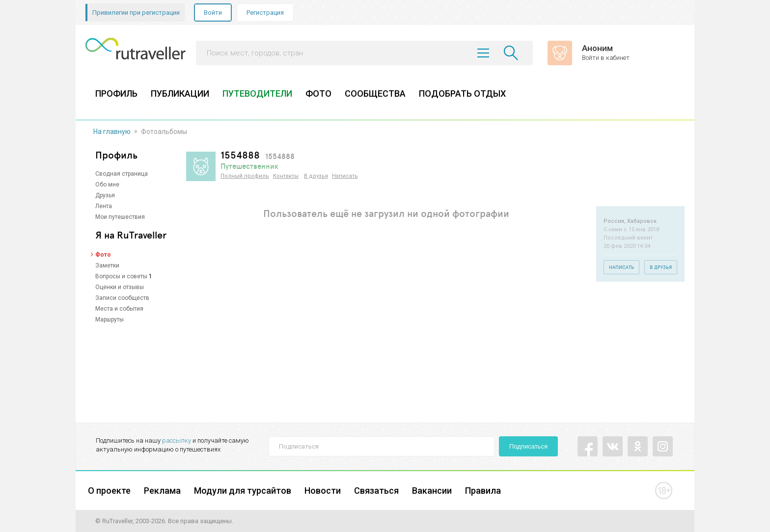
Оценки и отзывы (120, 287)
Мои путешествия (120, 217)
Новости (323, 491)
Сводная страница (122, 174)
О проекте (109, 491)
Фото (103, 255)
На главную (112, 132)
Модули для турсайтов (243, 491)
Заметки (107, 266)
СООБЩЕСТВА (375, 93)
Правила (483, 491)
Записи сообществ (122, 298)
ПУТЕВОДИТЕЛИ (257, 93)
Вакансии (432, 491)
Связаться (376, 491)
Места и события (119, 309)
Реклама (162, 491)
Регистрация (265, 13)
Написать (345, 176)
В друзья (316, 176)
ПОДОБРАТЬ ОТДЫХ (462, 93)
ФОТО (318, 93)
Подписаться (528, 446)
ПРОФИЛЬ (116, 93)
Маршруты (110, 319)
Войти (213, 13)
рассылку (177, 440)
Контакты (286, 176)
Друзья (105, 195)
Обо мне (107, 185)
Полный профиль (245, 176)
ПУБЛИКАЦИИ (180, 93)
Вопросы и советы (121, 276)
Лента (104, 206)
